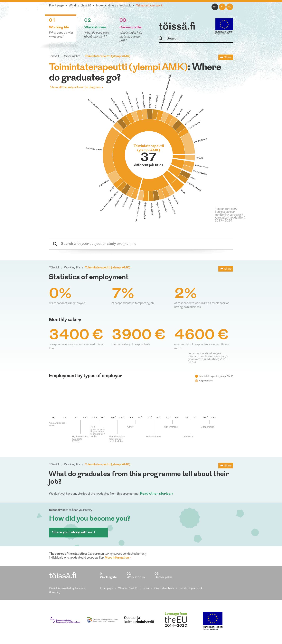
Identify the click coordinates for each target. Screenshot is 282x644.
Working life (72, 56)
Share (228, 57)
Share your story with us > (74, 532)
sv (230, 7)
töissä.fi (177, 27)
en (215, 7)
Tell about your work (149, 6)
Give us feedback (120, 6)
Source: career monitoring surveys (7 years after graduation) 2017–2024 (230, 216)
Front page (56, 6)
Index (100, 6)
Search (162, 39)
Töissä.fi (54, 56)
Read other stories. (156, 494)
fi (222, 7)
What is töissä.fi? (80, 6)
